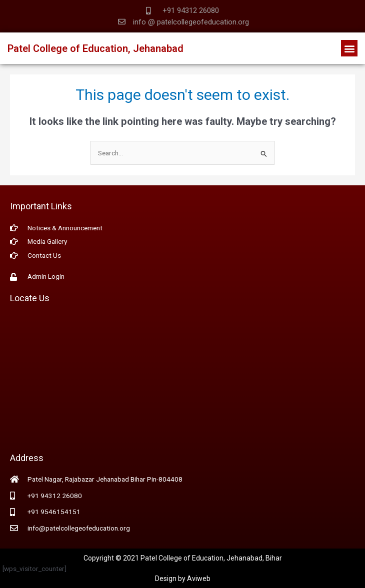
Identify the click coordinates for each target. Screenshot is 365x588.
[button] (349, 48)
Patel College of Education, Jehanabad (95, 48)
